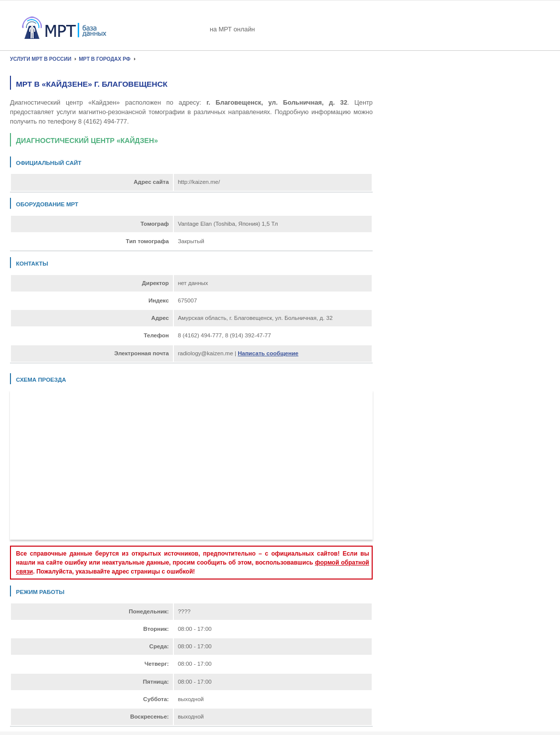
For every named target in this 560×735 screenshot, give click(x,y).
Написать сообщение (268, 353)
